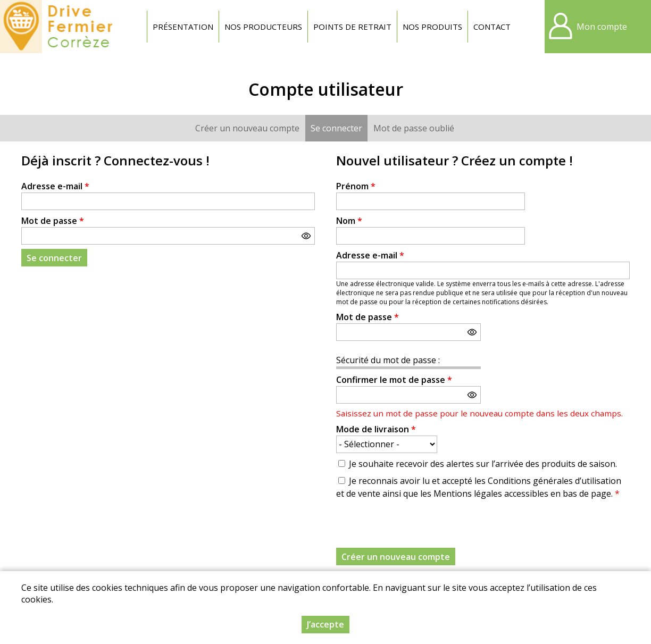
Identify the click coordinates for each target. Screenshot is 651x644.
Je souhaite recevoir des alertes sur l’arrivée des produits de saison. (483, 464)
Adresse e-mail (55, 186)
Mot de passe (53, 221)
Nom (349, 221)
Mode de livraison (376, 429)
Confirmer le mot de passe (394, 380)
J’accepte (325, 624)
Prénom (356, 186)
